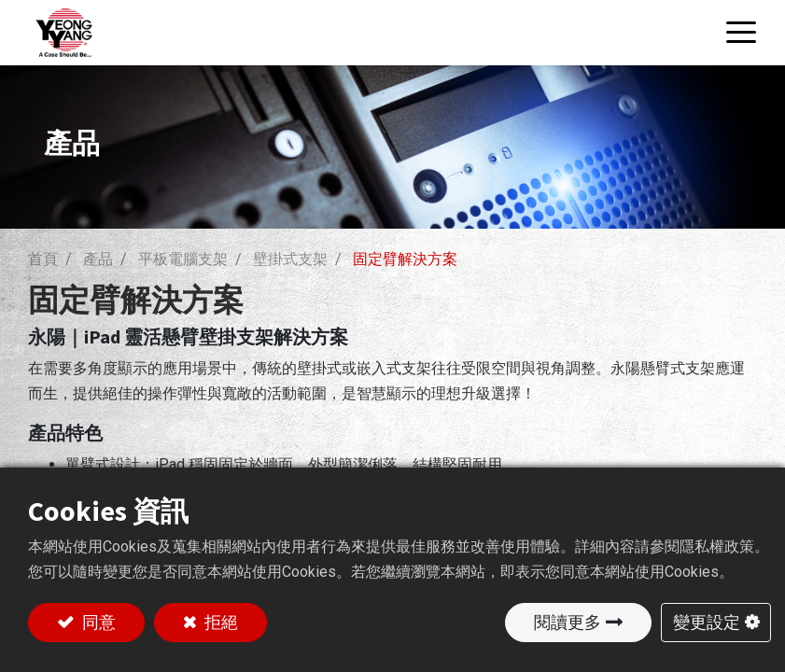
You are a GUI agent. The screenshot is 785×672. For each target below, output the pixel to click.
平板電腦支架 (183, 259)
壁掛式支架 (290, 259)
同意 (97, 622)
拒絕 (219, 622)
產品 (98, 259)
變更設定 (707, 622)
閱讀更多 (568, 622)
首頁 (43, 259)
